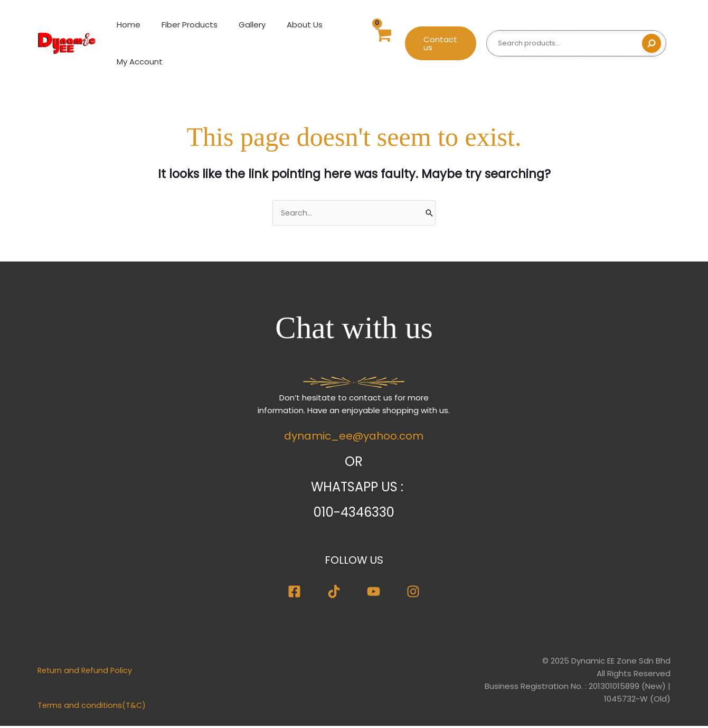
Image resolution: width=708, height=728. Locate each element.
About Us (286, 25)
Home (126, 25)
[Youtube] (374, 593)
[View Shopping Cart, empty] (377, 44)
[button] (438, 43)
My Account (137, 62)
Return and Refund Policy (86, 672)
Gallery (239, 25)
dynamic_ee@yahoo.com (354, 437)
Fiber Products (182, 25)
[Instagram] (413, 593)
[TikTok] (334, 593)
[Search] (652, 43)
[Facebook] (294, 593)
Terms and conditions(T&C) (92, 707)
